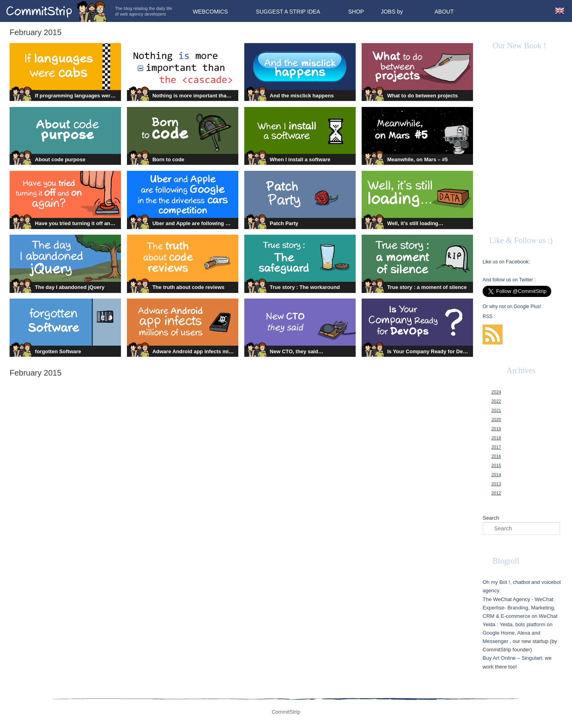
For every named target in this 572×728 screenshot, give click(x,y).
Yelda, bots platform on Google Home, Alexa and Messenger (518, 633)
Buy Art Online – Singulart (512, 658)
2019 (496, 429)
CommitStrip (57, 11)
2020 (496, 419)
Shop (356, 12)
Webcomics (210, 12)
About (444, 12)
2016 (496, 456)
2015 (496, 465)
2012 (496, 493)
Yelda (489, 624)
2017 (496, 447)
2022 (496, 401)
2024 (496, 392)
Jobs (388, 12)
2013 (496, 484)
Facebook (517, 262)
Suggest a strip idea (288, 12)
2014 (496, 475)
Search (491, 518)
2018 (496, 438)
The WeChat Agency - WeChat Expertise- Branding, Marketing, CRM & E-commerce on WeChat (520, 608)
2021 (496, 410)
